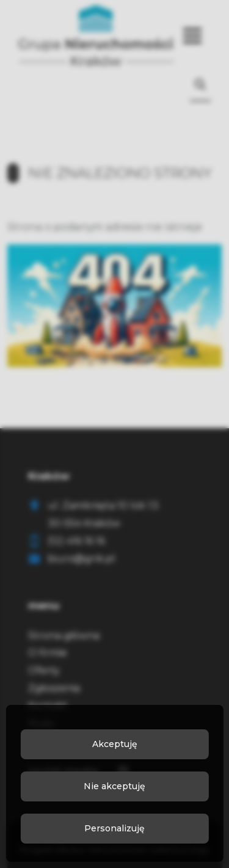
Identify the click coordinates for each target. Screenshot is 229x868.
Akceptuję (115, 744)
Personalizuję (114, 828)
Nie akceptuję (114, 786)
